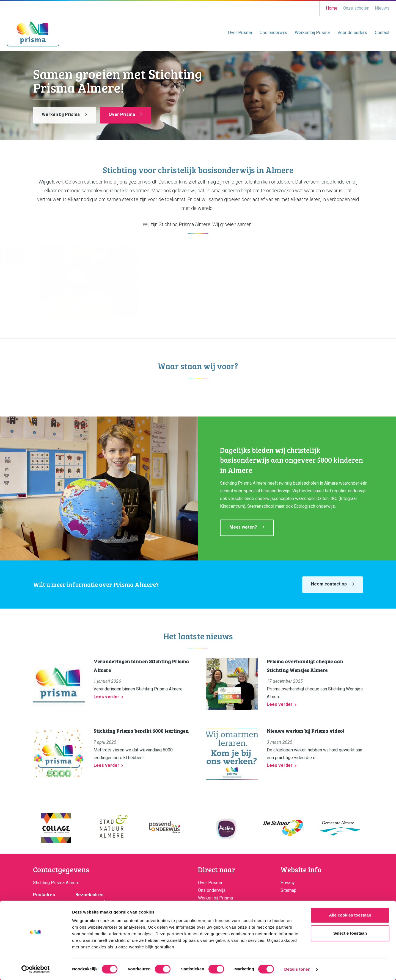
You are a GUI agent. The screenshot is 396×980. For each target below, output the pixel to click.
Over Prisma (240, 33)
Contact (382, 33)
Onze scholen (356, 8)
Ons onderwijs (273, 33)
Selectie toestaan (350, 933)
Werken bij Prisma (312, 33)
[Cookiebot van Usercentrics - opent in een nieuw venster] (36, 969)
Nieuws (382, 8)
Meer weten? (243, 527)
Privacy (288, 883)
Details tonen (297, 969)
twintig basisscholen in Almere (308, 483)
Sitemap (288, 890)
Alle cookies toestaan (350, 915)
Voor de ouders (352, 33)
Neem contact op (329, 584)
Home (332, 8)
